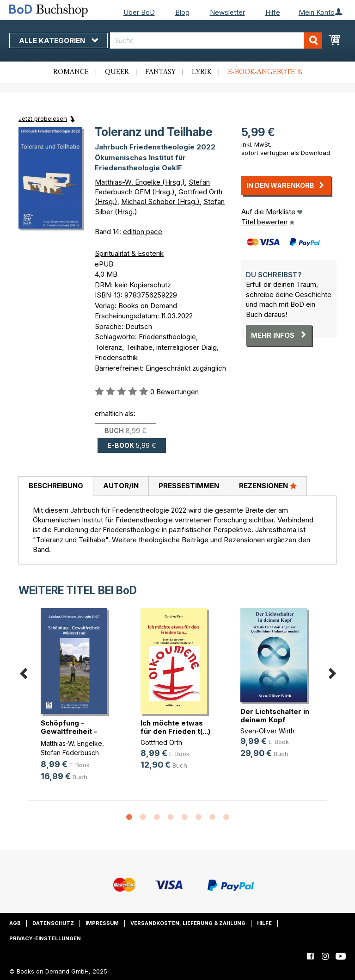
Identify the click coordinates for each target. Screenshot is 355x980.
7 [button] (212, 818)
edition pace (143, 232)
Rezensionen (268, 485)
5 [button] (184, 818)
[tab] (56, 486)
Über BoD (139, 12)
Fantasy (160, 72)
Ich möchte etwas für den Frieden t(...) (175, 727)
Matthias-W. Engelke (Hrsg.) (140, 182)
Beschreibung (56, 486)
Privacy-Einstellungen (45, 938)
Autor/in (121, 486)
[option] (78, 702)
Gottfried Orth (161, 742)
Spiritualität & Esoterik (129, 253)
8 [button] (226, 818)
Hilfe (273, 12)
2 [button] (143, 818)
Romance (71, 72)
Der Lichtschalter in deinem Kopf (275, 716)
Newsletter (227, 12)
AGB (15, 923)
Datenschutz (53, 923)
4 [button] (171, 818)
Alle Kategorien (58, 40)
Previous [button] (23, 672)
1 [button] (129, 818)
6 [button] (198, 818)
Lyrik (202, 72)
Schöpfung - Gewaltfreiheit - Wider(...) (69, 731)
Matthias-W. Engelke (71, 743)
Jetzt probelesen (43, 118)
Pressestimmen (189, 486)
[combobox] (216, 40)
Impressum (102, 923)
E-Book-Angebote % (265, 72)
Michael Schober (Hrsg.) (160, 202)
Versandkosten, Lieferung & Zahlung (188, 923)
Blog (182, 12)
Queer (117, 72)
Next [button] (332, 672)
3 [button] (157, 818)
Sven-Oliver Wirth (267, 731)
